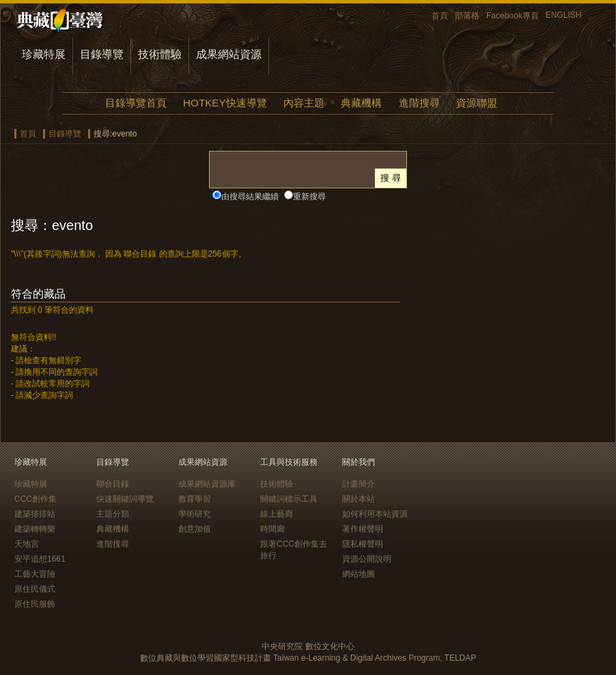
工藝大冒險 (35, 574)
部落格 (467, 16)
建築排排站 (35, 514)
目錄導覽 (102, 54)
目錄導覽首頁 (136, 103)
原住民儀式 (35, 589)
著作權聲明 (363, 529)
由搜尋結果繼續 (250, 197)
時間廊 (272, 529)
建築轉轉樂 (35, 529)
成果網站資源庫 (207, 484)
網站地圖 (359, 574)
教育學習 (195, 499)
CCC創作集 (36, 499)
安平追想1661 (40, 559)
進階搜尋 (419, 103)
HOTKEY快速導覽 (225, 103)
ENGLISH (564, 15)
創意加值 (195, 529)
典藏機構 (361, 103)
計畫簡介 (359, 484)
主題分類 (113, 514)
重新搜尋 (309, 197)
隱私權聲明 (363, 544)
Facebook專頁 (513, 16)
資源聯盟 (477, 103)
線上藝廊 (277, 514)
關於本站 (359, 499)
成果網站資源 (229, 54)
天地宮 (27, 544)
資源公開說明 (367, 559)
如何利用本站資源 (375, 514)
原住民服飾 (35, 604)
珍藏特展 (44, 54)
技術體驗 (160, 54)
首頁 (440, 16)
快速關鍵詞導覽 (125, 499)
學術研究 (195, 514)
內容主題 (304, 103)
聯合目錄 (113, 484)
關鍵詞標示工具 (289, 499)
